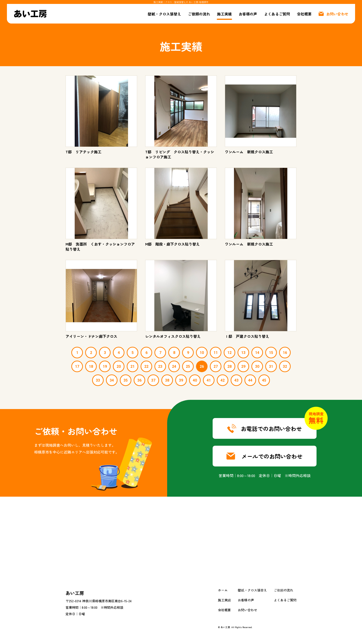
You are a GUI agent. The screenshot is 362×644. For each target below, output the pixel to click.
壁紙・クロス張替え (164, 14)
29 (243, 367)
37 (153, 380)
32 (285, 367)
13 (243, 353)
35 (126, 380)
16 (285, 353)
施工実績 (224, 14)
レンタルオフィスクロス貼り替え (173, 336)
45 (264, 380)
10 (202, 353)
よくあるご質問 (277, 14)
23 (160, 367)
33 (98, 380)
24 (174, 367)
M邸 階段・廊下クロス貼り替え (172, 244)
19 (105, 367)
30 (257, 367)
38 (167, 380)
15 (271, 353)
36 (139, 380)
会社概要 (304, 14)
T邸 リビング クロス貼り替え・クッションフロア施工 (180, 154)
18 (91, 367)
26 (202, 367)
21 (133, 367)
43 (236, 380)
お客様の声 (248, 14)
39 (181, 380)
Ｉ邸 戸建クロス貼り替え (247, 336)
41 (209, 380)
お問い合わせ (247, 610)
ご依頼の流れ (199, 14)
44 (250, 380)
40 (195, 380)
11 (216, 353)
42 (223, 380)
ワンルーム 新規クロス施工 (249, 152)
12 (229, 353)
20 (119, 367)
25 (188, 367)
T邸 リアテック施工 (85, 152)
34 (112, 380)
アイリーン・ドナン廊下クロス (91, 336)
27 (216, 367)
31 (271, 367)
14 (257, 353)
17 (77, 367)
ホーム (223, 590)
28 (229, 367)
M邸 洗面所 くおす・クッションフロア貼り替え (100, 246)
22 (146, 367)
